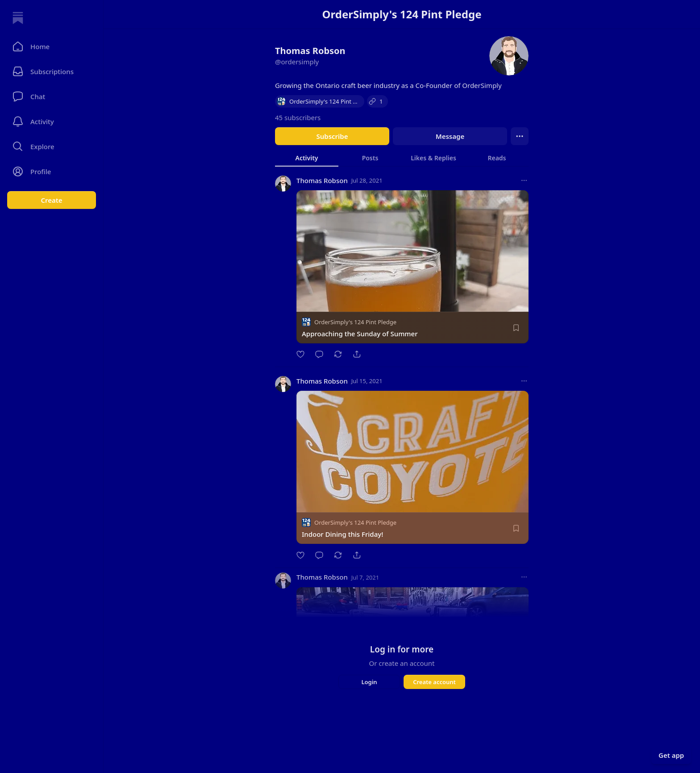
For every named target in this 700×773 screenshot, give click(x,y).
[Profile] (52, 171)
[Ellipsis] (520, 136)
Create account (434, 682)
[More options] (524, 180)
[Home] (18, 18)
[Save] (516, 328)
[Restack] (338, 354)
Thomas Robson (322, 180)
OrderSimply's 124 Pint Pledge (355, 322)
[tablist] (402, 158)
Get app (671, 755)
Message (450, 136)
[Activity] (52, 121)
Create (51, 200)
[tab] (307, 158)
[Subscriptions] (52, 71)
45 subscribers (298, 117)
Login (369, 682)
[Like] (300, 354)
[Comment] (319, 354)
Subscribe (332, 136)
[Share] (357, 354)
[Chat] (52, 96)
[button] (52, 46)
